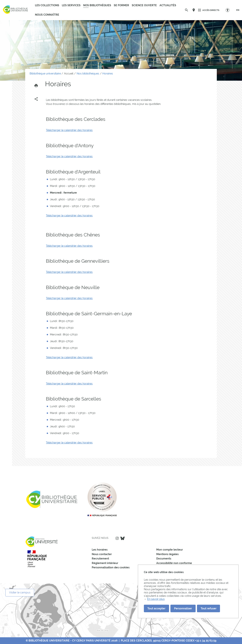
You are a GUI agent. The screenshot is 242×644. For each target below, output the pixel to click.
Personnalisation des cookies (111, 567)
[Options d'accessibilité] (229, 10)
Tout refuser (209, 608)
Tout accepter (156, 608)
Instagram (117, 538)
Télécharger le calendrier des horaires (69, 130)
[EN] (238, 10)
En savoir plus (156, 599)
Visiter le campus (20, 592)
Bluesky (123, 538)
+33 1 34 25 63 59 (206, 641)
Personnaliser (183, 608)
